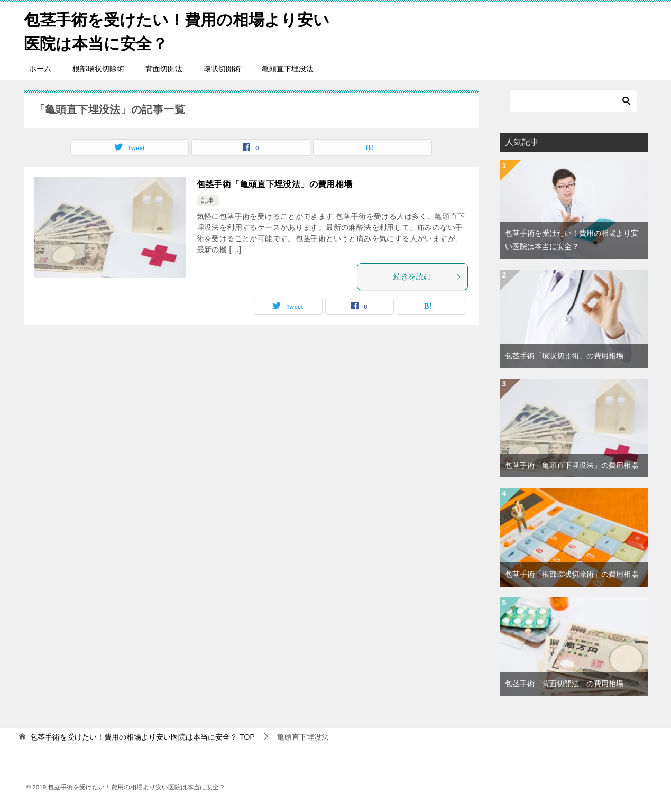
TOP (142, 737)
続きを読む (428, 276)
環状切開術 (222, 69)
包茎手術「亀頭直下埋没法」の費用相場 (275, 184)
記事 (208, 200)
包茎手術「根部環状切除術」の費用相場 (572, 574)
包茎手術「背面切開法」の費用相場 (564, 684)
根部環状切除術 (98, 69)
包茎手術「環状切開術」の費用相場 (564, 356)
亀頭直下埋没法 (288, 69)
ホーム (40, 69)
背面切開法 (164, 69)
